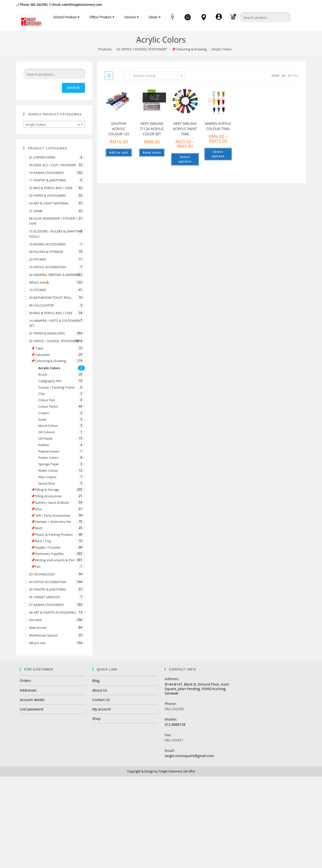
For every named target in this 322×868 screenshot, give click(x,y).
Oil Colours (47, 432)
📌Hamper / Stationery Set (51, 522)
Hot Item (36, 620)
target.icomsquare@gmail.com (189, 756)
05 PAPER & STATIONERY (47, 196)
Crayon (44, 413)
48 (289, 76)
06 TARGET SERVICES (44, 597)
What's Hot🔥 (39, 282)
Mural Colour (48, 426)
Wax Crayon (47, 477)
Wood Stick (47, 483)
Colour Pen (47, 400)
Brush (43, 374)
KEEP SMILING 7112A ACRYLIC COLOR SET (152, 129)
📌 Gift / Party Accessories (51, 515)
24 (283, 76)
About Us (100, 690)
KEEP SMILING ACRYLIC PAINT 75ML (185, 129)
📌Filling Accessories (46, 496)
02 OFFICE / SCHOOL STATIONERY (54, 341)
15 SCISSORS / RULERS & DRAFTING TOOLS (55, 234)
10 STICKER (37, 290)
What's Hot (37, 643)
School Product (64, 17)
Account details (32, 700)
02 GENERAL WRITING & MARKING (55, 275)
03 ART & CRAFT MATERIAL (49, 203)
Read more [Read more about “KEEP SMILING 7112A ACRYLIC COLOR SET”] (152, 152)
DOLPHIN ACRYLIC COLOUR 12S (119, 129)
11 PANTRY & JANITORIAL (48, 180)
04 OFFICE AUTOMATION (48, 582)
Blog (96, 681)
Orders (25, 681)
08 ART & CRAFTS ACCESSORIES (52, 612)
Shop (96, 718)
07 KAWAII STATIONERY (46, 605)
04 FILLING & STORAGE (46, 252)
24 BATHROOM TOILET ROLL (50, 298)
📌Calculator (40, 355)
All (296, 76)
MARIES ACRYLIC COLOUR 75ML (218, 126)
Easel (42, 419)
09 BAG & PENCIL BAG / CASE (51, 313)
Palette (44, 445)
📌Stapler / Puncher (46, 547)
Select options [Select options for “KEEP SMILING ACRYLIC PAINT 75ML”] (185, 159)
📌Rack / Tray (41, 541)
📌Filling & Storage (45, 490)
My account (102, 709)
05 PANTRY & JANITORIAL (48, 589)
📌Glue (36, 509)
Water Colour (48, 470)
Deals (153, 17)
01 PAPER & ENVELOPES (47, 333)
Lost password (31, 709)
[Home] (92, 49)
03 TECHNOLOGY (42, 574)
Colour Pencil (48, 406)
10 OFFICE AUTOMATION (48, 267)
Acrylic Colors (49, 368)
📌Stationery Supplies (47, 554)
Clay (41, 394)
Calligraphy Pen (50, 381)
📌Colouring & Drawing (48, 361)
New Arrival (38, 628)
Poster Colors (48, 458)
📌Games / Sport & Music (50, 502)
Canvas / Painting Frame (56, 387)
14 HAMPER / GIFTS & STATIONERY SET (55, 323)
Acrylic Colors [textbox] (53, 125)
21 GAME (36, 211)
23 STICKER (37, 259)
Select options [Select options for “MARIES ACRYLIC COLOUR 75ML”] (218, 154)
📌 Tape (37, 348)
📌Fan (36, 567)
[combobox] (54, 124)
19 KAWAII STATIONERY (46, 173)
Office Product (100, 17)
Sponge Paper (49, 464)
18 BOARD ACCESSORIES (47, 244)
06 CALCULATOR (41, 305)
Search (73, 88)
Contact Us (101, 700)
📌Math (37, 528)
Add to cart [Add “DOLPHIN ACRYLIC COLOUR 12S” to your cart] (119, 152)
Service (129, 17)
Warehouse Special (43, 635)
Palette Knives (49, 451)
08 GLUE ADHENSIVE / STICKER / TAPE (53, 221)
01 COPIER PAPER (42, 157)
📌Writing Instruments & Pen (53, 560)
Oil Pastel (45, 438)
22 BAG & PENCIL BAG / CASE (51, 188)
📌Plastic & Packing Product (52, 534)
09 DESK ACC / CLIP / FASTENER (52, 165)
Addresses (28, 690)
